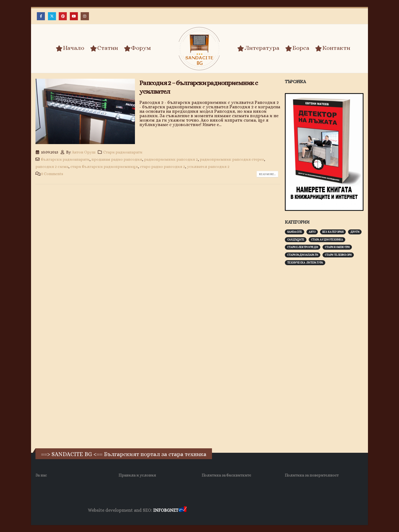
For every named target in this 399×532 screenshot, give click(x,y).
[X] (52, 16)
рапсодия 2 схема (52, 167)
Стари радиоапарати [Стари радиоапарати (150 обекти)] (303, 255)
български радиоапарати (65, 159)
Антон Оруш (84, 152)
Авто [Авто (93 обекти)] (312, 232)
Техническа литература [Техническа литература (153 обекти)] (305, 263)
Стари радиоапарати (123, 152)
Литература (258, 48)
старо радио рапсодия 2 (163, 167)
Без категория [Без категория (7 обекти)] (333, 232)
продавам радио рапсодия (117, 159)
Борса (297, 48)
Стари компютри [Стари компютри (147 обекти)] (337, 247)
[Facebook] (41, 16)
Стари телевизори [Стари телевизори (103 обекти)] (338, 255)
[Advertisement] (326, 356)
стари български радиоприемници (104, 167)
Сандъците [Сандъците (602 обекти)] (296, 240)
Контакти (333, 48)
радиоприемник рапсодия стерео (232, 159)
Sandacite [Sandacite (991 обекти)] (295, 232)
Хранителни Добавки (207, 511)
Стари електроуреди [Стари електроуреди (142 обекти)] (303, 247)
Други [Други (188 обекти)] (355, 232)
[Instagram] (85, 16)
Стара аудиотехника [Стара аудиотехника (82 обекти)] (327, 240)
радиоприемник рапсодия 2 (171, 159)
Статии (104, 48)
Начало (70, 48)
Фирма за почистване (251, 511)
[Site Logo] (199, 49)
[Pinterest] (63, 16)
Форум (137, 48)
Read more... (267, 174)
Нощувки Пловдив (291, 511)
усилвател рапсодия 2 (208, 167)
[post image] (85, 111)
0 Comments (52, 174)
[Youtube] (74, 16)
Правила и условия (137, 475)
